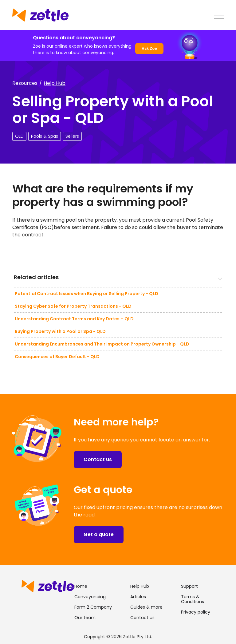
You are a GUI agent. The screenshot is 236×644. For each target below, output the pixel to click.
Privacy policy (196, 612)
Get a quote (99, 534)
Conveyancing (90, 597)
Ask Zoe (149, 48)
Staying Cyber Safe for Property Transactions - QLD (73, 306)
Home (81, 586)
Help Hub (55, 83)
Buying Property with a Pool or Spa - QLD (60, 331)
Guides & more (146, 607)
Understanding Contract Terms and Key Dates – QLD (74, 319)
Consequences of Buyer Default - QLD (57, 357)
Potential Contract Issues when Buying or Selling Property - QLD (87, 294)
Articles (138, 597)
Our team (85, 618)
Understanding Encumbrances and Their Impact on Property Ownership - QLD (102, 344)
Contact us (98, 459)
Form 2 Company (93, 607)
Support (189, 586)
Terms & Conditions (193, 599)
